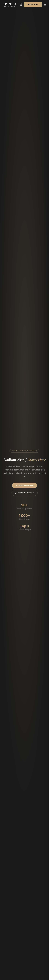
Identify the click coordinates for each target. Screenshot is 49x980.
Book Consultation (25, 485)
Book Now (33, 4)
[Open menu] (45, 5)
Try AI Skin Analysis (25, 493)
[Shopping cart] (21, 5)
